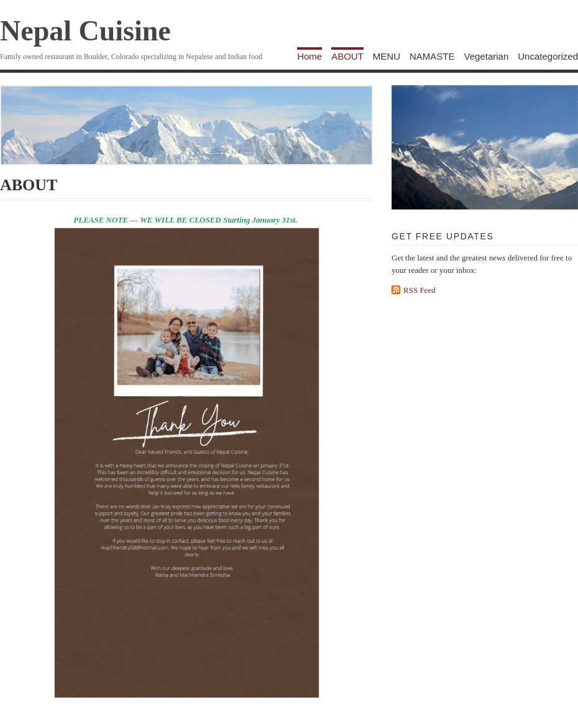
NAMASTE (432, 56)
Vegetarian (487, 56)
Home (310, 56)
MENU (387, 56)
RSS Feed (420, 290)
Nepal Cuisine (85, 31)
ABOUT (347, 56)
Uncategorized (548, 56)
